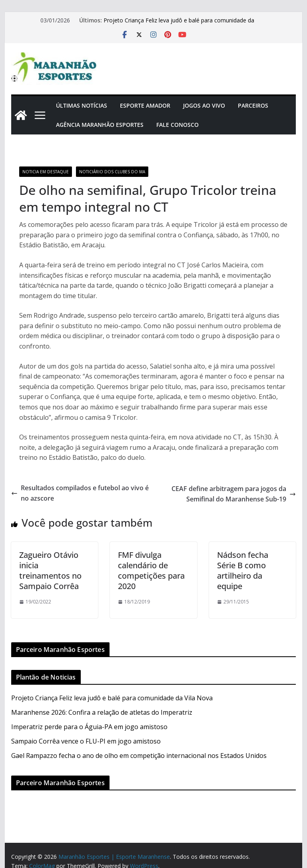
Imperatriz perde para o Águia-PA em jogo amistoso (89, 727)
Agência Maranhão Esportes (100, 125)
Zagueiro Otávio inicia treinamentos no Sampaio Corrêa (50, 570)
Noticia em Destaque (46, 172)
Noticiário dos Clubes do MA (112, 172)
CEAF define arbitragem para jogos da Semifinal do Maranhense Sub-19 (234, 494)
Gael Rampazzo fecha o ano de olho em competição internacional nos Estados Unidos (139, 756)
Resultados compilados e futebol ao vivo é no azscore (80, 493)
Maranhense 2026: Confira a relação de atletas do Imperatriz (102, 712)
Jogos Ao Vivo (204, 105)
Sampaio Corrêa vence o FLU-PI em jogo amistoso (86, 741)
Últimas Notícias (82, 105)
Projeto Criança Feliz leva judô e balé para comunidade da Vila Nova (112, 698)
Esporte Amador (145, 105)
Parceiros (253, 105)
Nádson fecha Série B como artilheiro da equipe (243, 570)
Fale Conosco (177, 125)
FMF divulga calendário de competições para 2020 (151, 570)
